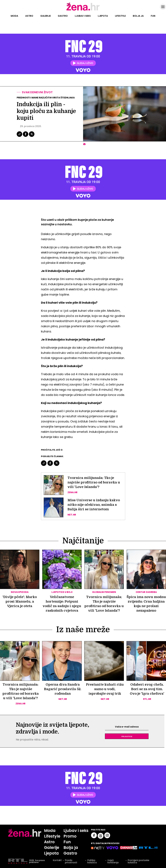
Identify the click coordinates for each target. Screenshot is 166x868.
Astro (29, 16)
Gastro (63, 16)
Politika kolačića (92, 861)
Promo (70, 836)
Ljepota (103, 16)
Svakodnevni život (37, 92)
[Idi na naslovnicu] (83, 10)
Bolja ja (138, 16)
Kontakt (57, 860)
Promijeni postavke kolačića (139, 861)
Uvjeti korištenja (113, 861)
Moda (14, 16)
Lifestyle (120, 16)
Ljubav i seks (83, 16)
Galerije (46, 16)
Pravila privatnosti (71, 861)
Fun (153, 16)
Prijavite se (127, 736)
